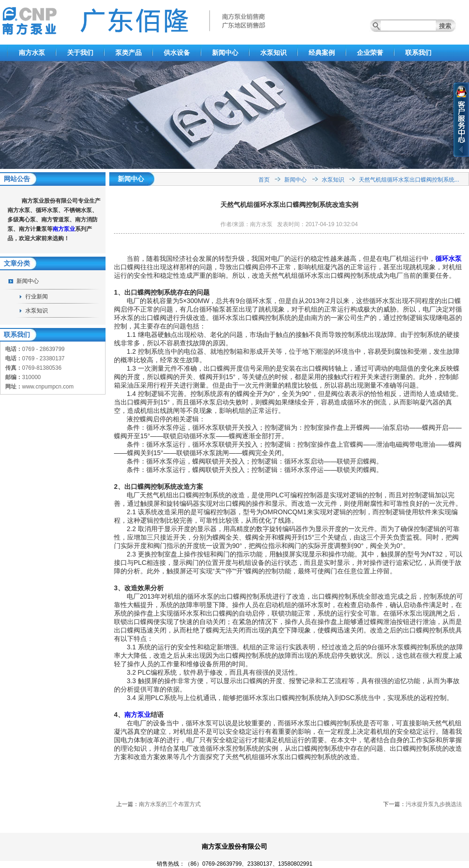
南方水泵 (32, 53)
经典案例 (322, 53)
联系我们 (418, 53)
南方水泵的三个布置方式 (170, 804)
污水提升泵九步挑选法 (434, 804)
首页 (264, 180)
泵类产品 (129, 53)
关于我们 (80, 53)
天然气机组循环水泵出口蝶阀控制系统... (409, 180)
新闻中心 (225, 53)
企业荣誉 (370, 53)
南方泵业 (64, 229)
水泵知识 (273, 53)
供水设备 (177, 53)
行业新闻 (37, 297)
